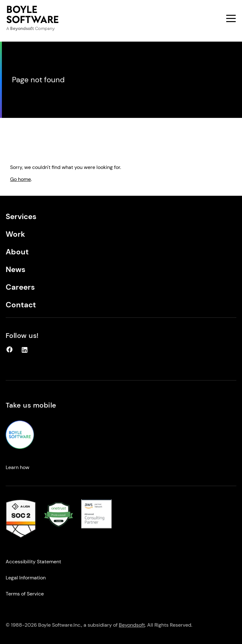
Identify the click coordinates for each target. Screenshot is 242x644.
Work (15, 234)
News (16, 269)
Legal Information (26, 578)
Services (21, 216)
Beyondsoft (132, 625)
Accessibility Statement (33, 562)
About (17, 252)
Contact (21, 305)
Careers (20, 287)
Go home (20, 179)
